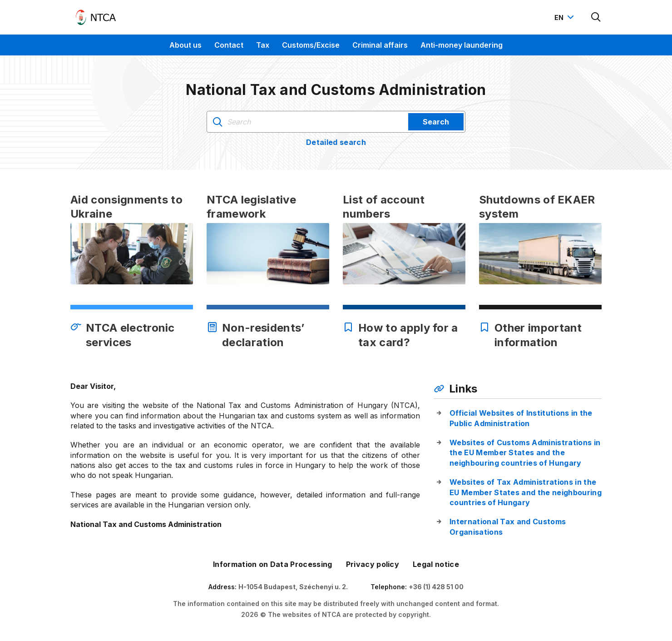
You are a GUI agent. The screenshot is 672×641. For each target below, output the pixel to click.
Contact (229, 45)
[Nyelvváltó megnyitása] (565, 17)
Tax (263, 45)
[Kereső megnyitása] (596, 17)
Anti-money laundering (462, 45)
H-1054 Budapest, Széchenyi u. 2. (293, 587)
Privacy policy (373, 564)
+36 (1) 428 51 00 (436, 587)
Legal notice (436, 564)
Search (436, 122)
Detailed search (336, 142)
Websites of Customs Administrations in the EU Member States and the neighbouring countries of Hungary (525, 453)
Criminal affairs (380, 45)
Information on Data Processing (273, 564)
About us (185, 45)
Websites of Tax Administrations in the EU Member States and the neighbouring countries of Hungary (526, 492)
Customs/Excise (311, 45)
